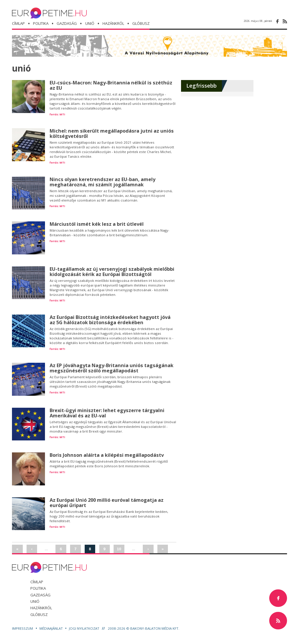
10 (119, 549)
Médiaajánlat (52, 628)
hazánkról (113, 23)
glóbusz (39, 615)
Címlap (18, 23)
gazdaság (67, 23)
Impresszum (23, 628)
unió (90, 23)
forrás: (54, 114)
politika (41, 23)
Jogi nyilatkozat (85, 628)
